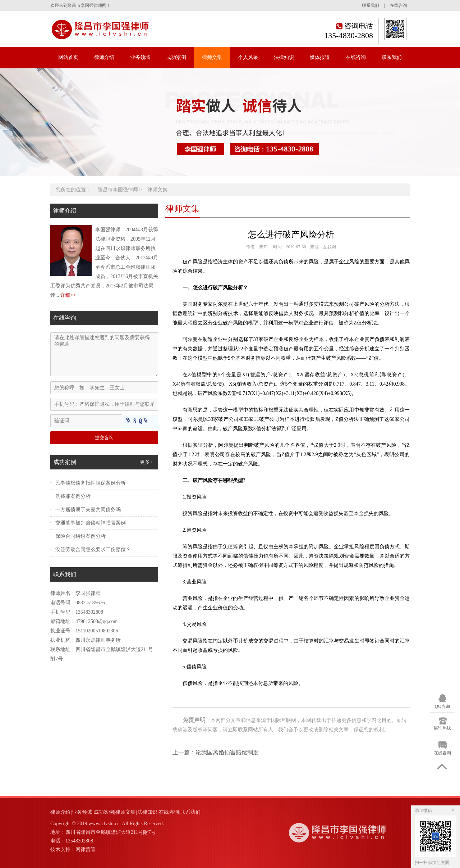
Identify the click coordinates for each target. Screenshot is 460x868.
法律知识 (284, 57)
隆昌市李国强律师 (118, 190)
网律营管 (86, 849)
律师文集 (212, 57)
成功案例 (176, 57)
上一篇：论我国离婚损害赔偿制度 (216, 752)
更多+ (146, 462)
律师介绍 (104, 57)
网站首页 (68, 57)
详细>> (68, 295)
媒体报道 (320, 57)
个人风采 (248, 57)
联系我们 (371, 5)
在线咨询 (399, 5)
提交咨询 (104, 438)
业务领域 (140, 57)
